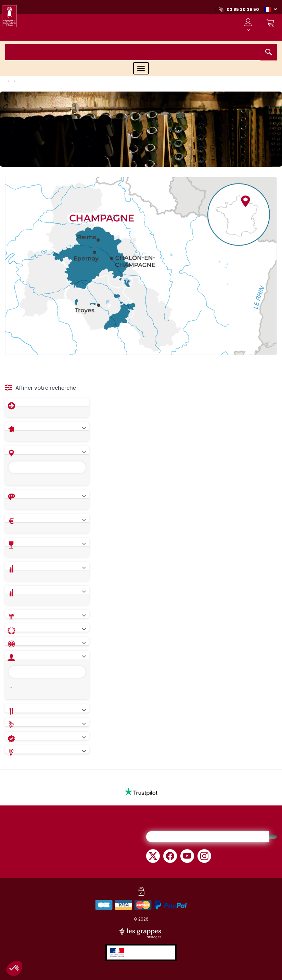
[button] (270, 9)
